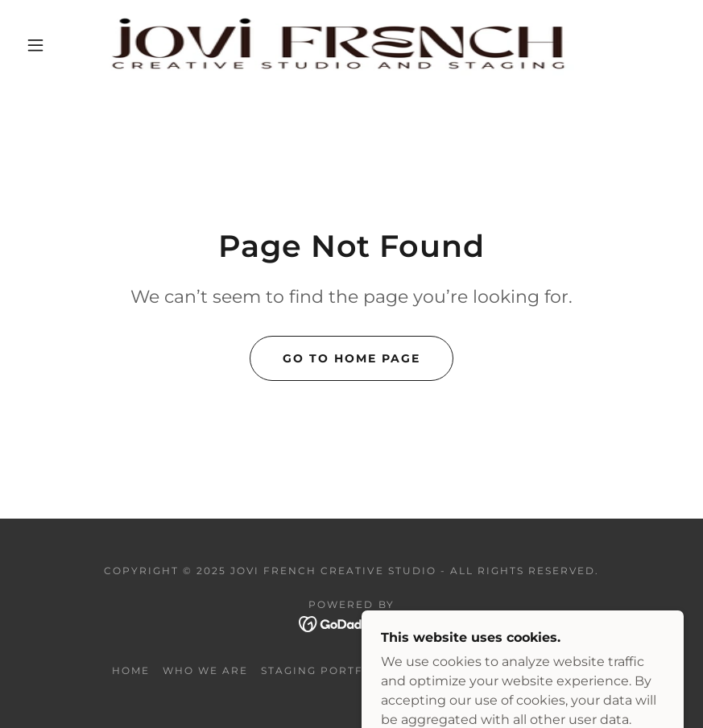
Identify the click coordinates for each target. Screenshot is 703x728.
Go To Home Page (351, 358)
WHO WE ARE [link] (205, 670)
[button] (35, 45)
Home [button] (131, 670)
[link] (335, 45)
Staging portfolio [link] (328, 670)
